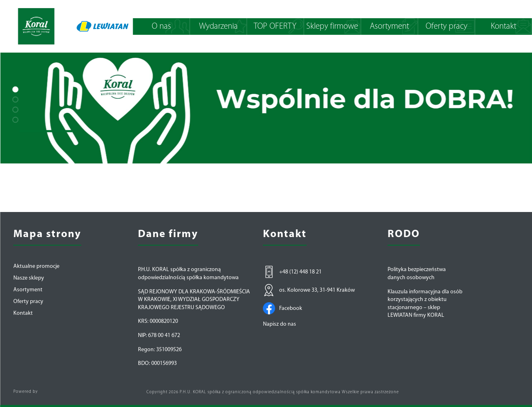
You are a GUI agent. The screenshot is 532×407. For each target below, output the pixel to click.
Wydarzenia (218, 26)
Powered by (26, 392)
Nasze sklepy (29, 278)
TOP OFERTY (275, 26)
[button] (15, 89)
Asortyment (389, 26)
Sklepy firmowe (332, 26)
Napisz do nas (280, 324)
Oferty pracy (446, 26)
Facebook (283, 308)
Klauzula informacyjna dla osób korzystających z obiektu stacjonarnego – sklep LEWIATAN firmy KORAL (425, 304)
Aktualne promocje (36, 267)
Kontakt (503, 26)
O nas (161, 26)
